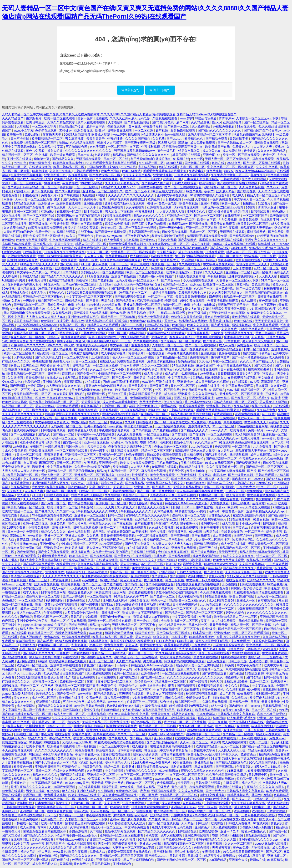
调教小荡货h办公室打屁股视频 (107, 321)
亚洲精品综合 (52, 382)
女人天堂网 (147, 758)
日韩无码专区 (258, 775)
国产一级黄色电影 (171, 228)
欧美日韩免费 (249, 220)
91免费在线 (264, 483)
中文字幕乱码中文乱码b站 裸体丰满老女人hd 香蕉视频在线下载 (212, 378)
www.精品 (214, 568)
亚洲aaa (196, 284)
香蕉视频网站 (178, 532)
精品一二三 (112, 767)
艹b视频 (35, 779)
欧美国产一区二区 (72, 325)
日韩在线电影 (95, 706)
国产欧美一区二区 (177, 126)
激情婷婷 (250, 151)
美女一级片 (86, 118)
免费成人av (277, 738)
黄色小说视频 (67, 758)
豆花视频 (66, 864)
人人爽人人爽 (263, 147)
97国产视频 (194, 191)
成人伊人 (238, 195)
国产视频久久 (45, 511)
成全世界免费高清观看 (192, 588)
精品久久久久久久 (54, 532)
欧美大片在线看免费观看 (82, 228)
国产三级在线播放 (204, 552)
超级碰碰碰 (53, 609)
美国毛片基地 (101, 864)
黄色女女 (38, 487)
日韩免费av (235, 649)
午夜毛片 (61, 625)
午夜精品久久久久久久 (136, 511)
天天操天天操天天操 (232, 750)
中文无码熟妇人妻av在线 (247, 722)
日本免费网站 (225, 288)
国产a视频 (236, 673)
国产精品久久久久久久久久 (157, 831)
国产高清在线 (220, 248)
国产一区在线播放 (23, 434)
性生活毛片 (140, 475)
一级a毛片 (39, 370)
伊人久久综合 (173, 402)
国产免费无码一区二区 (105, 175)
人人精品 (258, 337)
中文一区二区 (267, 487)
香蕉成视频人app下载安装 (152, 617)
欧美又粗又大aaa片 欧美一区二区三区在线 (59, 799)
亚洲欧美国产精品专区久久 (51, 483)
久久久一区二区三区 (156, 365)
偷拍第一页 (42, 159)
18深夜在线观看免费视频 (45, 228)
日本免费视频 (45, 803)
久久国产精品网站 (252, 564)
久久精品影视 (201, 122)
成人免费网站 (201, 126)
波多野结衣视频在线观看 (56, 288)
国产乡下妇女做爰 (138, 544)
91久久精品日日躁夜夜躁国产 (176, 653)
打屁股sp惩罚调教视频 (26, 175)
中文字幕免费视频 (185, 617)
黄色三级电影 (265, 333)
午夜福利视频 (151, 147)
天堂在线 (23, 126)
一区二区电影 (242, 447)
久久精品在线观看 (83, 143)
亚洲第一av (265, 718)
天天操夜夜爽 (78, 588)
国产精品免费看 (217, 139)
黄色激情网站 (261, 284)
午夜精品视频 (20, 487)
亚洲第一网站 (115, 783)
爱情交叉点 (91, 710)
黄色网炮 (8, 240)
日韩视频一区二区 (115, 406)
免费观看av (245, 345)
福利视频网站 (55, 600)
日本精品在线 (27, 288)
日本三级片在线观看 (125, 451)
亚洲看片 (184, 394)
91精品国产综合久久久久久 (39, 264)
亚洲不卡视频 (210, 203)
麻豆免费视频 (30, 819)
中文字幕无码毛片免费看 (40, 479)
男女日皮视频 (139, 503)
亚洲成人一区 (173, 179)
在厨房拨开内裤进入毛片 (25, 284)
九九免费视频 (228, 220)
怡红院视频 (144, 811)
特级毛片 (156, 329)
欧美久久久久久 (198, 325)
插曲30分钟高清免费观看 (165, 455)
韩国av (256, 795)
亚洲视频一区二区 (33, 811)
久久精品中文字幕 (51, 147)
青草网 (42, 827)
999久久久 (55, 345)
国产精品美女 (126, 301)
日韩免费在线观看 (208, 783)
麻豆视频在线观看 (74, 337)
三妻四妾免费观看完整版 (259, 815)
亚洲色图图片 (144, 629)
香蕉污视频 (223, 447)
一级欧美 (30, 301)
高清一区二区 (98, 422)
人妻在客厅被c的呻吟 (19, 232)
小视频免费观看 (39, 528)
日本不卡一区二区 (59, 726)
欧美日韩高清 (163, 568)
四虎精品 (281, 568)
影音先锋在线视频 (183, 130)
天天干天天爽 (105, 507)
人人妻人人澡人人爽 (171, 212)
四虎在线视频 (78, 175)
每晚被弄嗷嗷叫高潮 (85, 353)
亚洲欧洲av (46, 203)
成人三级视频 (222, 536)
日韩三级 (203, 823)
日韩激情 (270, 523)
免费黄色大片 (242, 147)
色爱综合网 (33, 382)
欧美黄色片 (238, 430)
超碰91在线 (239, 248)
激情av (64, 143)
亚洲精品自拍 (26, 661)
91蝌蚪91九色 (35, 726)
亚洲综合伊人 (129, 686)
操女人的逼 (55, 151)
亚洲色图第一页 (55, 175)
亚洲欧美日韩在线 (219, 406)
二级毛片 (37, 609)
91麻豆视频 (235, 771)
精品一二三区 (38, 580)
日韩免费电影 (57, 305)
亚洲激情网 (108, 438)
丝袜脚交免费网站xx (243, 276)
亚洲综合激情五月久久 (252, 264)
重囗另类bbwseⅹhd (198, 402)
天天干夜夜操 (218, 722)
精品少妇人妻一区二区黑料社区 (208, 540)
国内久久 (45, 434)
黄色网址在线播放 (209, 337)
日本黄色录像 (59, 580)
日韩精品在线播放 (181, 410)
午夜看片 (8, 641)
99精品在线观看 (25, 203)
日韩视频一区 (111, 613)
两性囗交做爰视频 (213, 795)
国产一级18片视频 (146, 621)
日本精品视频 (193, 455)
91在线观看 (281, 406)
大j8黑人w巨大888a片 (77, 742)
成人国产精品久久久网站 (213, 382)
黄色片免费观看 (43, 840)
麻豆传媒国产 (51, 248)
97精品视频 (275, 584)
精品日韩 (119, 155)
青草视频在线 (267, 600)
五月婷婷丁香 (118, 394)
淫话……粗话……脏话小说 (167, 313)
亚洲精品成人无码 (184, 807)
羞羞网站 (181, 758)
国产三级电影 (180, 536)
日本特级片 (253, 649)
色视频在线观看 (83, 860)
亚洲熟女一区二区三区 (90, 515)
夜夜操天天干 (52, 135)
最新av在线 (258, 860)
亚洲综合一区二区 (111, 455)
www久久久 (116, 702)
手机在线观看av (168, 463)
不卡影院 (47, 268)
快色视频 (88, 195)
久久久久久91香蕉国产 (202, 499)
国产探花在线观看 (73, 775)
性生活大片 (37, 220)
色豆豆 (25, 515)
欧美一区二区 (225, 609)
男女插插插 (264, 499)
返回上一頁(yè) (160, 90)
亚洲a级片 (48, 212)
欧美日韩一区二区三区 (253, 224)
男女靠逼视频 (75, 139)
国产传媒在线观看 (197, 163)
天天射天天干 (96, 139)
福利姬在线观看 (264, 159)
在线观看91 (146, 641)
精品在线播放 (93, 240)
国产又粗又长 (264, 365)
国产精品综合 (12, 410)
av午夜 (283, 710)
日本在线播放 (80, 653)
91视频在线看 (133, 499)
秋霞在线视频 (185, 738)
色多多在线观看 (46, 130)
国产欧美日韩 (70, 264)
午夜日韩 (243, 767)
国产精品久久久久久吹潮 (55, 706)
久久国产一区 (204, 288)
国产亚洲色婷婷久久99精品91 (23, 572)
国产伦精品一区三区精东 (174, 633)
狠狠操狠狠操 (273, 288)
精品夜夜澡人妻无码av (257, 228)
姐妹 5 (229, 171)
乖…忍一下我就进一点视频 (138, 228)
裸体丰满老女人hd (237, 337)
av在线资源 (71, 657)
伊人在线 (69, 791)
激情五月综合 (104, 220)
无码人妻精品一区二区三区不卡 (210, 135)
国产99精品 (55, 220)
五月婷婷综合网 (74, 702)
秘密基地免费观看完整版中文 (183, 147)
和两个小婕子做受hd (71, 341)
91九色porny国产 (77, 783)
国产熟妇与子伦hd (220, 483)
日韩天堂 (86, 220)
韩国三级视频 (175, 580)
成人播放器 (140, 746)
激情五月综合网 (74, 596)
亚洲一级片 (27, 649)
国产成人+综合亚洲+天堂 (34, 179)
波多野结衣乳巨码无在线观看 (125, 203)
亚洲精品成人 (170, 260)
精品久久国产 (38, 738)
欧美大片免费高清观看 (32, 240)
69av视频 (233, 390)
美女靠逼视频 (142, 568)
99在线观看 (18, 633)
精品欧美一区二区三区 (240, 297)
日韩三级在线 (188, 831)
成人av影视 (100, 264)
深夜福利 (83, 280)
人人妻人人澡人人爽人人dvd (96, 268)
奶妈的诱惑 (282, 228)
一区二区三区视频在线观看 (181, 673)
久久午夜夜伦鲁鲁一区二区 (230, 175)
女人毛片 (24, 495)
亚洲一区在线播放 (20, 159)
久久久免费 (229, 329)
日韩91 (76, 580)
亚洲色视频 (209, 353)
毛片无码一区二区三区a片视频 (223, 207)
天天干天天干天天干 (83, 207)
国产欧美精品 (135, 483)
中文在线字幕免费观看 (65, 240)
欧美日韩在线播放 (211, 686)
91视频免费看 (17, 528)
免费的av (70, 649)
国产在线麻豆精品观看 (227, 349)
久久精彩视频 (236, 690)
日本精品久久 (99, 641)
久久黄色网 (279, 386)
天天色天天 (15, 491)
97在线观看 (93, 382)
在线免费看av (86, 329)
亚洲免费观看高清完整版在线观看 (105, 576)
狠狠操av (249, 203)
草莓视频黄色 (26, 641)
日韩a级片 (195, 856)
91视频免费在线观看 (22, 256)
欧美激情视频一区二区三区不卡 (188, 268)
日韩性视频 (144, 422)
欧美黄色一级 (23, 767)
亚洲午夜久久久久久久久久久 (265, 240)
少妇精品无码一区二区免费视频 (103, 272)
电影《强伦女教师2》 (104, 337)
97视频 (12, 649)
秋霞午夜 (259, 856)
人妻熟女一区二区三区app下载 (258, 118)
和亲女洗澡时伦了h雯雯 (168, 236)
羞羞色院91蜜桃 (221, 321)
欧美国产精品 (64, 179)
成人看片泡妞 (154, 374)
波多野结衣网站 (244, 540)
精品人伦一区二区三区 (91, 244)
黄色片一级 (159, 600)
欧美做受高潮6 (134, 609)
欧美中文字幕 (207, 220)
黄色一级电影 (168, 203)
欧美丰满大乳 (50, 260)
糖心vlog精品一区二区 (147, 722)
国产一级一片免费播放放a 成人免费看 (258, 357)
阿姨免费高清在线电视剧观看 (121, 260)
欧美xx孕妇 (155, 321)
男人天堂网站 (45, 406)
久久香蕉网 (98, 147)
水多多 (9, 199)
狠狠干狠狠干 (210, 528)
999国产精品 (109, 580)
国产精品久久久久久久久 (138, 560)
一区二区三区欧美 (86, 187)
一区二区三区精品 (157, 434)
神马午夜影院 (136, 455)
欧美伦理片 (10, 629)
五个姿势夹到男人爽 (16, 467)
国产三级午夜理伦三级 (141, 143)
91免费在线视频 (98, 276)
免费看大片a (50, 195)
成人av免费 (227, 345)
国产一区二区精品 (257, 122)
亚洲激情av (18, 329)
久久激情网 (16, 378)
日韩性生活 (178, 856)
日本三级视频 (107, 677)
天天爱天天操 (91, 402)
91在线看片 (10, 609)
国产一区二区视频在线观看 (262, 163)
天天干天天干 (64, 244)
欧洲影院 (72, 220)
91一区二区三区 (224, 426)
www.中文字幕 (23, 130)
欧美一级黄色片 (40, 163)
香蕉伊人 (171, 321)
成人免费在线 (232, 151)
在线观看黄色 (230, 499)
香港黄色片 (109, 686)
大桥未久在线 (23, 357)
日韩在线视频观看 (54, 430)
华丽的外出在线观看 (246, 653)
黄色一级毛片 (167, 151)
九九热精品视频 (190, 649)
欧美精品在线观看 (259, 560)
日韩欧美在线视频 (253, 584)
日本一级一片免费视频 (23, 532)
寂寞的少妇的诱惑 (123, 641)
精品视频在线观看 (258, 835)
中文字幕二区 (120, 345)
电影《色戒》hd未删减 (84, 305)
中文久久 (232, 686)
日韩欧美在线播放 (20, 763)
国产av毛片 (45, 641)
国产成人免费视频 (68, 191)
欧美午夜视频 (189, 203)
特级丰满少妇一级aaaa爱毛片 (87, 572)
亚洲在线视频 (65, 268)
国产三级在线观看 (20, 422)
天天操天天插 (268, 276)
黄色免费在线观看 (163, 475)
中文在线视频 (115, 771)
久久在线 (155, 819)
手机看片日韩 (38, 280)
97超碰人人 (21, 191)
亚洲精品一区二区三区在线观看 (133, 252)
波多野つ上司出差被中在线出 (216, 738)
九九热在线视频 (107, 179)
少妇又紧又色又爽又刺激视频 (247, 576)
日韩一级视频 (274, 677)
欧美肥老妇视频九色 (139, 426)
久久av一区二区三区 (194, 742)
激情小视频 (137, 333)
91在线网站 (52, 284)
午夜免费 (47, 734)
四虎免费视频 (85, 398)
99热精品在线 (112, 305)
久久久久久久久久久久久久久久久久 (249, 605)
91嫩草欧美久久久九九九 (265, 313)
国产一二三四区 (132, 325)
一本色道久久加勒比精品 (192, 175)
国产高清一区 (134, 584)
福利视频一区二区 (45, 682)
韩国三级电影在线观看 (214, 653)
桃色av (134, 649)
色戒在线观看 (117, 126)
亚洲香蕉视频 (20, 483)
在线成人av (157, 288)
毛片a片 (264, 398)
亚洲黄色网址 (281, 349)
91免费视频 (214, 171)
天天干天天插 (97, 447)
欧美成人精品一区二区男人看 (113, 637)
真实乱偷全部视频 (118, 224)
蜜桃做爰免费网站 (55, 556)
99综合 (92, 479)
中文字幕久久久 (256, 422)
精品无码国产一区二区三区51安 (210, 811)
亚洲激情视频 (163, 175)
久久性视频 (113, 495)
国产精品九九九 (157, 856)
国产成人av (274, 479)
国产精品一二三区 (71, 815)
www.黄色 (116, 426)
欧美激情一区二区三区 (54, 645)
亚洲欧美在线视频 (184, 548)
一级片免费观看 (221, 199)
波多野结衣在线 (278, 803)
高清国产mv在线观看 (17, 244)
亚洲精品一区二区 (180, 216)
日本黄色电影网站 (54, 592)
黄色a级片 (279, 212)
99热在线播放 (12, 216)
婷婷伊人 (78, 483)
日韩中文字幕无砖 (264, 305)
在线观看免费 (220, 588)
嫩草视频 (162, 130)
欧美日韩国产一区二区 (23, 475)
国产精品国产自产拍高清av (263, 130)
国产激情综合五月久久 (97, 657)
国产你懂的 (180, 434)
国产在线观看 (201, 536)
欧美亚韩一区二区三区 (219, 284)
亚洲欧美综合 (54, 548)
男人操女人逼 (204, 609)
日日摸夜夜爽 (30, 195)
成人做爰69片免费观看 (85, 779)
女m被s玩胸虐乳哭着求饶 (28, 309)
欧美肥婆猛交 (196, 483)
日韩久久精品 (276, 337)
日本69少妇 (71, 272)
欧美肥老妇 (185, 710)
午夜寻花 (91, 463)
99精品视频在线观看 (201, 256)
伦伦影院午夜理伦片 (55, 321)
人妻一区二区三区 (193, 167)
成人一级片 (219, 706)
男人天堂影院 (85, 179)
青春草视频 (19, 580)
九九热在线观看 (190, 264)
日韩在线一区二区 (27, 734)
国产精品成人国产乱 (156, 183)
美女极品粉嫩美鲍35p (87, 390)
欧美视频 (179, 325)
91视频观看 (56, 370)
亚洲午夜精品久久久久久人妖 (31, 787)
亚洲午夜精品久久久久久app (266, 511)
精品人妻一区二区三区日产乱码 (268, 195)
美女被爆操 (266, 378)
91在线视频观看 (240, 519)
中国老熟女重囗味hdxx (103, 167)
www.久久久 (220, 430)
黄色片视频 (158, 532)
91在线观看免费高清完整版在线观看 (112, 163)
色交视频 (42, 155)
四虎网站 (205, 475)
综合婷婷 (167, 702)
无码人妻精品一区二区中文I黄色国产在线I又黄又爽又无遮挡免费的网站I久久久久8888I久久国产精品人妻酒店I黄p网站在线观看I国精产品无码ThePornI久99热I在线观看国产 (119, 114)
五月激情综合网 (77, 147)
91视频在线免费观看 (117, 216)
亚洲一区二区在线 (36, 523)
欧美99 (109, 390)
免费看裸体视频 (55, 795)
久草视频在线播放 (222, 779)
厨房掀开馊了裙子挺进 (234, 305)
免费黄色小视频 (95, 199)
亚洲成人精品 (226, 191)
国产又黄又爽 (159, 386)
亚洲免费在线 (84, 130)
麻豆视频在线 (81, 552)
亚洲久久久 (57, 293)
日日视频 (153, 609)
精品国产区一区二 (51, 301)
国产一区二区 (92, 584)
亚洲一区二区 (54, 536)
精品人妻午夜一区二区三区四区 (42, 629)
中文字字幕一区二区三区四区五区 (231, 167)
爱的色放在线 (187, 361)
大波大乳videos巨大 (28, 613)
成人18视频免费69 (248, 434)
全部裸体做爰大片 (199, 698)
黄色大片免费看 (131, 580)
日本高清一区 (203, 633)
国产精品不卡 (43, 244)
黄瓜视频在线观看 (192, 406)
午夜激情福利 (153, 126)
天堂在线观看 (220, 503)
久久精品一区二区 (152, 163)
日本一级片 (269, 256)
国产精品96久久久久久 (239, 568)
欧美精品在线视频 (208, 710)
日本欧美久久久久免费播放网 (65, 252)
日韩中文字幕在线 (150, 187)
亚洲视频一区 (109, 463)
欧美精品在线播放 (202, 637)
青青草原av (227, 118)
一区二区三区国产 (256, 216)
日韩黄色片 (89, 690)
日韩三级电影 (238, 661)
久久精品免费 (267, 410)
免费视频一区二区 (72, 682)
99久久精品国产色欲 (172, 625)
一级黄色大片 (246, 487)
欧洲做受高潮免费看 (62, 746)
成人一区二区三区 (141, 653)
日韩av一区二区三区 (204, 232)
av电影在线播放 (209, 386)
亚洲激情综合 (122, 864)
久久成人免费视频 (130, 434)
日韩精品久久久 (220, 515)
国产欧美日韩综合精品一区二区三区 (33, 187)
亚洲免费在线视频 (26, 248)
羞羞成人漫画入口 (182, 337)
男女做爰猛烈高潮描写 (180, 329)
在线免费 (17, 143)
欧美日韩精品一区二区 (48, 139)
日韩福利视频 (125, 309)
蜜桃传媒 (152, 835)
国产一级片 (165, 758)
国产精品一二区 (64, 434)
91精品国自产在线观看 (103, 325)
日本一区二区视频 (30, 455)
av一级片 (269, 414)
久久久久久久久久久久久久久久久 (89, 151)
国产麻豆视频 (123, 523)
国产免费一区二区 (54, 503)
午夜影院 (87, 507)
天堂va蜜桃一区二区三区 (80, 284)
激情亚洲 (39, 467)
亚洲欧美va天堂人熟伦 (84, 317)
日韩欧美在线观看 (120, 130)
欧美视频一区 (72, 309)
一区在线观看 (156, 353)
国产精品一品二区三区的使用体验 (71, 471)
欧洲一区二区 (260, 682)
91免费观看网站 (112, 544)
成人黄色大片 (236, 495)
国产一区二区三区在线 (39, 216)
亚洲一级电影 (208, 807)
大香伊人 (114, 588)
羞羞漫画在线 (141, 345)
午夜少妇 (107, 649)
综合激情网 (274, 532)
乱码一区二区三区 (267, 268)
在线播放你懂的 (40, 167)
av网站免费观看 (277, 791)
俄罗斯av (107, 605)
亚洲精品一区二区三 (155, 414)
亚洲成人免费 (75, 536)
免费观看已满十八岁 (193, 293)
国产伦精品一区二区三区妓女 (141, 179)
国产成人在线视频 (254, 179)
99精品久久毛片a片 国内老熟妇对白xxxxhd (81, 848)
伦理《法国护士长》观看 (158, 686)
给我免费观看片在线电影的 (128, 244)
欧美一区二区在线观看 (60, 118)
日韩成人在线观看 (185, 183)
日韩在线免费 (275, 730)
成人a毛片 (172, 374)
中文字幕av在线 (263, 686)
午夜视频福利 (145, 212)
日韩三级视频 (241, 503)
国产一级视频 (199, 682)
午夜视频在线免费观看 (183, 353)
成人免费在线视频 (203, 143)
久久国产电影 (167, 252)
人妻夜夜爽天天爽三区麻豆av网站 (74, 410)
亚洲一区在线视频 (97, 442)
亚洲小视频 (106, 329)
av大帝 (255, 382)
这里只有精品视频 (26, 321)
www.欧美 (96, 633)
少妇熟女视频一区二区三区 (80, 544)
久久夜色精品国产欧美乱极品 (188, 248)
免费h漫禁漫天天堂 (144, 398)
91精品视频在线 (238, 795)
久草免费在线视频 (215, 702)
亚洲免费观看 (217, 661)
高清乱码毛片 (271, 382)
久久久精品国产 (13, 118)
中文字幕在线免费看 (262, 495)
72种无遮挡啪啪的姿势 (273, 236)
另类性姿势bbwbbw (24, 544)
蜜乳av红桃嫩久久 (254, 831)
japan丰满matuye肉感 (38, 625)
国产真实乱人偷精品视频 (91, 313)
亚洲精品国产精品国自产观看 (34, 519)
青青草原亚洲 (268, 207)
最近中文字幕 (193, 564)
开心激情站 (24, 584)
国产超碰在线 (89, 438)
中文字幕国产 (12, 710)
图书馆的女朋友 (151, 645)
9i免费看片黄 (122, 459)
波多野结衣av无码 (120, 669)
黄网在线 (135, 126)
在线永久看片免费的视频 (25, 548)
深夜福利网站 (73, 382)
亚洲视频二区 (33, 795)
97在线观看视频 (183, 365)
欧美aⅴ (16, 365)
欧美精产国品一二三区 (18, 511)
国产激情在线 (199, 224)
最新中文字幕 (96, 126)
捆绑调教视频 (239, 455)
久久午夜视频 (136, 207)
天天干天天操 (219, 625)
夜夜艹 (209, 191)
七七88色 (20, 163)
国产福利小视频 (102, 556)
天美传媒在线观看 (223, 224)
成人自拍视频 (140, 256)
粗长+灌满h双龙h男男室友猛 (189, 706)
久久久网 (54, 309)
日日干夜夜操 (166, 641)
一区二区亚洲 (144, 130)
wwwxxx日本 (164, 779)
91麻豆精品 (217, 390)
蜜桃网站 (248, 410)
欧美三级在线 (140, 264)
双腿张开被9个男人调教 (195, 560)
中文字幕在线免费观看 (238, 386)
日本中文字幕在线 (252, 329)
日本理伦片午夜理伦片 (149, 459)
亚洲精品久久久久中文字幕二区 (157, 519)
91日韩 (180, 256)
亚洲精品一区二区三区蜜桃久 (103, 191)
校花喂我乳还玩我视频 (92, 345)
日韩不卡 (53, 337)
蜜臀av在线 (169, 406)
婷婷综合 (124, 475)
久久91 (129, 422)
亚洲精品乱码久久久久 (133, 268)
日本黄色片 (233, 341)
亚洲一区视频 (263, 272)
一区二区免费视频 (36, 410)
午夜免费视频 (53, 613)
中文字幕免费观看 (275, 653)
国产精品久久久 (63, 159)
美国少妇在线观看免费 (23, 260)
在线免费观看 (157, 378)
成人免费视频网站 (235, 742)
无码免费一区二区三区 (67, 426)
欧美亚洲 (154, 199)
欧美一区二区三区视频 (20, 353)
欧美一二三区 (259, 742)
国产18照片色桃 (163, 122)
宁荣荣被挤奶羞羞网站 (253, 426)
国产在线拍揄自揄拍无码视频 (238, 183)
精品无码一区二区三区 (41, 143)
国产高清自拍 (72, 710)
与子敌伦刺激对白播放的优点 (151, 159)
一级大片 (217, 333)
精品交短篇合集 (184, 714)
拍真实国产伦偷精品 (257, 353)
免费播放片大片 (151, 402)
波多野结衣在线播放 (194, 321)
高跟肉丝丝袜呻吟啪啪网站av (106, 386)
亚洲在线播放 (166, 382)
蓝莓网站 (243, 284)
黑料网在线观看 (105, 734)
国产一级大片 (215, 791)
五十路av (106, 284)
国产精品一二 (175, 613)
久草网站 (47, 686)
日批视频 (93, 483)
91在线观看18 (255, 673)
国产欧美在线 (247, 191)
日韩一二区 (116, 515)
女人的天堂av (131, 710)
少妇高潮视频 (79, 831)
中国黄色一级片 (177, 349)
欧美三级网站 (132, 171)
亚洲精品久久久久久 (239, 333)
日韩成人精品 (30, 276)
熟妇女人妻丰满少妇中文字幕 (129, 714)
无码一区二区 (186, 220)
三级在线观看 (204, 767)
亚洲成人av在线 (151, 844)
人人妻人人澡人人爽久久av (220, 438)
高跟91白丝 (18, 536)
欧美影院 (218, 823)
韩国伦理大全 (76, 447)
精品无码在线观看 (269, 734)
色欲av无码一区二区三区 (255, 418)
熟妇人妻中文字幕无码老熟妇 (40, 560)
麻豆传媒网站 (200, 758)
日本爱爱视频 (276, 811)
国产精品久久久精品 (130, 220)
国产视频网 (18, 386)
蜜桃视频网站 (257, 232)
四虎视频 (216, 297)
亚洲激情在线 (140, 576)
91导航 (70, 677)
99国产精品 (79, 422)
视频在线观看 (12, 795)
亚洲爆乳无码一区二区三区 (142, 305)
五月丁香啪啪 (242, 268)
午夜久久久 (231, 754)
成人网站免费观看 (145, 730)
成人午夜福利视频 (191, 252)
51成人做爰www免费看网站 (152, 763)
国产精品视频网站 (137, 122)
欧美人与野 (16, 726)
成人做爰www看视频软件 (120, 402)
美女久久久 (258, 175)
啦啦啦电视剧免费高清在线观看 (221, 240)
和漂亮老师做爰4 (260, 370)
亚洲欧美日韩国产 (48, 767)
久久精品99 (183, 370)
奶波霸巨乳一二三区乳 (142, 702)
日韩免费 (160, 556)
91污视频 (188, 260)
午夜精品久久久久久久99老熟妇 (178, 438)
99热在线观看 (42, 361)
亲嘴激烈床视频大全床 (71, 633)
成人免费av (41, 390)
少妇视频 (91, 617)
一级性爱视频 (55, 447)
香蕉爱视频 (265, 568)
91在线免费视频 (187, 528)
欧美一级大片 (231, 203)
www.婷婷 (186, 118)
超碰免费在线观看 (193, 301)
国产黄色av (148, 240)
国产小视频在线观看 (160, 584)
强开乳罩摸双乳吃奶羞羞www (135, 151)
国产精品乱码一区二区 (222, 459)
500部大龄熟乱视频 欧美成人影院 (87, 135)
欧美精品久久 (194, 139)
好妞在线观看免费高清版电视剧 (225, 309)
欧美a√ (101, 130)
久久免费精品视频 (252, 187)
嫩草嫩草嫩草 (221, 357)
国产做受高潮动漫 (100, 519)
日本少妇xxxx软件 (249, 523)
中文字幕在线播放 (60, 467)
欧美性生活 (31, 365)
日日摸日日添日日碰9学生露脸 (239, 374)
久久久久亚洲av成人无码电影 (130, 118)
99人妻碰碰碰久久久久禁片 (65, 386)
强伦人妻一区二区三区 (57, 475)
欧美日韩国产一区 (41, 633)
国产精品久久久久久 (195, 430)
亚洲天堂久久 (196, 212)
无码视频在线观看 (89, 159)
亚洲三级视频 (233, 122)
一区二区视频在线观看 (171, 426)
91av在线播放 (247, 126)
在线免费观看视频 (202, 787)
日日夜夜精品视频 (133, 410)
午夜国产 (37, 447)
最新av (221, 507)
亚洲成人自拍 (20, 293)
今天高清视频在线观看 (199, 280)
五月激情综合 (101, 357)
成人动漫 (228, 523)
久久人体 (132, 645)
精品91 (101, 471)
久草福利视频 (80, 827)
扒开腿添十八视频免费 (111, 232)
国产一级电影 (90, 605)
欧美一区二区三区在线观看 (242, 155)
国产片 (280, 365)
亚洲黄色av (107, 665)
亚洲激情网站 (272, 548)
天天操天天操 (32, 673)
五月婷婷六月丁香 (41, 329)
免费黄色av (138, 321)
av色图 (49, 414)
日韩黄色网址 (111, 710)
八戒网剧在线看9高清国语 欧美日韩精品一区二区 (113, 418)
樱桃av (280, 147)
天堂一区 (104, 844)
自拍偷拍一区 (144, 682)
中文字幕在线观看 (266, 325)
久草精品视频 (164, 511)
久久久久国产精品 (138, 139)
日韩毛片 (77, 617)
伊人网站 (45, 852)
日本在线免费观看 (233, 370)
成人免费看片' (114, 240)
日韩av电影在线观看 (253, 738)
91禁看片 (264, 203)
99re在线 (54, 791)
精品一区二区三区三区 (157, 451)
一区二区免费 (149, 795)
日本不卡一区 (235, 491)
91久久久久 (189, 519)
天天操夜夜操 (123, 629)
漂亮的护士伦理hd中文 (116, 617)
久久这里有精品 (15, 228)
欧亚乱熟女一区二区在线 (28, 337)
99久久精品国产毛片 (135, 337)
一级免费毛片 (201, 645)
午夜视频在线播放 (99, 815)
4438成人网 (174, 163)
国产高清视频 (142, 430)
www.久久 (273, 430)
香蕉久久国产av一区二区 (51, 617)
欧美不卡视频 (36, 746)
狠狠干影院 (110, 787)
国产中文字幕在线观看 (54, 552)
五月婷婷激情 (192, 803)
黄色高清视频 (269, 301)
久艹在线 (96, 831)
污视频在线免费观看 (131, 361)
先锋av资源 (159, 337)
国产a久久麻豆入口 (48, 357)
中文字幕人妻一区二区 (250, 199)
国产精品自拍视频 (81, 503)
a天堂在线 (212, 532)
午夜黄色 (116, 422)
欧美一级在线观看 (63, 155)
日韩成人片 (28, 645)
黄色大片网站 (78, 523)
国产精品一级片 (141, 738)
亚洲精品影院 (93, 203)
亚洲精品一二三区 (238, 272)
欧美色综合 (40, 171)
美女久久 (62, 803)
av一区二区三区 (153, 564)
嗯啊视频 (166, 398)
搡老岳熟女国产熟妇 (207, 556)
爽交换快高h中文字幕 (55, 365)
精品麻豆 (282, 827)
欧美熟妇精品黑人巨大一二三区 (110, 341)
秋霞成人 (269, 374)
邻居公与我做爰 (206, 118)
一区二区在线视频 (100, 596)
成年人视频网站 (262, 455)
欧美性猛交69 (209, 831)
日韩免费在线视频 (175, 232)
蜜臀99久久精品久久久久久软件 (78, 414)
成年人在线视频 (43, 191)
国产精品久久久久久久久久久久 (220, 130)
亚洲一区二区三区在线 (202, 228)
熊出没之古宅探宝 (110, 143)
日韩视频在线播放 (118, 799)
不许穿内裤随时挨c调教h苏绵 (37, 325)
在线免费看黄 (199, 349)
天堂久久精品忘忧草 (62, 122)
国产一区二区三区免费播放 (156, 491)
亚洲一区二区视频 (180, 288)
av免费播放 (71, 183)
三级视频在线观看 (143, 552)
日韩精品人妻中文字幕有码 (237, 714)
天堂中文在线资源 (55, 779)
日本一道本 (85, 155)
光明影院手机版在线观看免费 (207, 236)
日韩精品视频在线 (251, 621)
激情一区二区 (173, 305)
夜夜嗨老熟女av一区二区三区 (169, 244)
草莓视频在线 (233, 422)
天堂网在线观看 (68, 406)
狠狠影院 (132, 442)
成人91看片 (151, 260)
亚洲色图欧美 (146, 309)
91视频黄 (282, 605)
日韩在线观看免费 (86, 171)
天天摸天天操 (59, 827)
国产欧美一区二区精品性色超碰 (110, 621)
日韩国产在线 (244, 483)
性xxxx (217, 122)
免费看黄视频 (200, 357)
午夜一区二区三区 (226, 361)
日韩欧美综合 (33, 252)
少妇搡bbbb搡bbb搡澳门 (257, 827)
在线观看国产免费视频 (30, 207)
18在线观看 (240, 382)
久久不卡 (273, 187)
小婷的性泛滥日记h (163, 293)
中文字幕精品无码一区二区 (56, 807)
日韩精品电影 (75, 301)
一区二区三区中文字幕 (124, 147)
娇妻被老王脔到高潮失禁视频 (176, 718)
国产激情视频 (186, 686)
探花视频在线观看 (275, 690)
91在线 (101, 195)
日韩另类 (139, 378)
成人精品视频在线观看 (240, 244)
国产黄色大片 (60, 390)
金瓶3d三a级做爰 (236, 682)
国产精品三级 (162, 487)
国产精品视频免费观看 (131, 297)
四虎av (40, 398)
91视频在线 (181, 159)
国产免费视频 (73, 199)
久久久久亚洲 (214, 272)
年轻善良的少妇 (263, 726)
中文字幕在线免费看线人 (235, 365)
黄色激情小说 (49, 856)
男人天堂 (9, 718)
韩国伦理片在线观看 (187, 155)
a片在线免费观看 (225, 621)
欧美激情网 (121, 467)
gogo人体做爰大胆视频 (255, 507)
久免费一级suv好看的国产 (157, 276)
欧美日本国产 (79, 556)
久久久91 (14, 349)
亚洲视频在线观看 (160, 207)
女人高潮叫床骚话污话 (39, 463)
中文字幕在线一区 (108, 499)
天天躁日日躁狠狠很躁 (191, 297)
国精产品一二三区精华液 (119, 317)
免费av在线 (52, 637)
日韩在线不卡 (239, 139)
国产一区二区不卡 (138, 191)
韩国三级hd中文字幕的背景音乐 (79, 216)
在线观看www (178, 224)
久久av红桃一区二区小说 (107, 370)
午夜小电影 (197, 171)
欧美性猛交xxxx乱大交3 (221, 564)
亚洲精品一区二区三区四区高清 (242, 394)
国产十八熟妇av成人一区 (235, 143)
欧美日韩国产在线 (218, 147)
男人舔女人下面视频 (119, 212)
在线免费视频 (65, 329)
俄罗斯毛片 (34, 118)
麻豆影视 (158, 268)
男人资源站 (113, 609)
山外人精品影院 (96, 426)
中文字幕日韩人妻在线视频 (227, 471)
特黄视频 (66, 187)
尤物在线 (102, 118)
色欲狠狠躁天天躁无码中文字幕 (130, 447)
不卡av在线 (128, 167)
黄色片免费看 (36, 151)
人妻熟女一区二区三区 (168, 345)
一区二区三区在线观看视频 (251, 633)
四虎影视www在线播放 (84, 795)
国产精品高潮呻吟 (242, 236)
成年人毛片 (39, 293)
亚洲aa (115, 819)
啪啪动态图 (10, 515)
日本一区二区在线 (116, 159)
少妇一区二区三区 (65, 438)
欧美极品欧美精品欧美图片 (68, 661)
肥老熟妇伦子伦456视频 (123, 706)
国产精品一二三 (209, 329)
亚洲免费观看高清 (202, 398)
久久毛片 (81, 288)
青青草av (167, 370)
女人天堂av (226, 451)
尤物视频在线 (222, 268)
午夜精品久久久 (101, 523)
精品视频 (134, 135)
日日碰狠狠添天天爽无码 (118, 536)
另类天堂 (96, 645)
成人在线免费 (171, 803)
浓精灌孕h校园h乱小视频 (131, 815)
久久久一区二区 (98, 252)
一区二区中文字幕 (45, 126)
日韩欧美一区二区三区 (87, 803)
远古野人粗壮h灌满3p (173, 143)
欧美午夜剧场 (56, 487)
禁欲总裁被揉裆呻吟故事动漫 (136, 605)
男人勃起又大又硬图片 (258, 341)
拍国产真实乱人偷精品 (87, 495)
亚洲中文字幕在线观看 (173, 195)
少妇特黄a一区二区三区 (221, 187)
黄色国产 (90, 665)
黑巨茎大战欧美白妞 (160, 220)
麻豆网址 (69, 374)
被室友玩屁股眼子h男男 (146, 394)
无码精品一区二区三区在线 (179, 795)
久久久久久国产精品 (272, 151)
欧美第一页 (15, 135)
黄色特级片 (136, 353)
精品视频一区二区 (254, 390)
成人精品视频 (147, 167)
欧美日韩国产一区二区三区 (134, 390)
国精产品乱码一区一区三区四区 (36, 333)
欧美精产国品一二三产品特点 (121, 540)
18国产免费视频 (102, 280)
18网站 (218, 244)
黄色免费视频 (85, 750)
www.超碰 (35, 536)
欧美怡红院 (207, 183)
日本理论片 (179, 637)
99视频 (251, 207)
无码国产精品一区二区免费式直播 (106, 722)
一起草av (123, 665)
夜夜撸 (34, 268)
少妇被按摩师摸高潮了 (174, 552)
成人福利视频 (198, 779)
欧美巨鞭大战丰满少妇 (69, 163)
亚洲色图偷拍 (195, 459)
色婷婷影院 (103, 155)
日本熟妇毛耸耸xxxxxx (153, 767)
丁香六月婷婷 (130, 365)
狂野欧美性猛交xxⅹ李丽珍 (185, 272)
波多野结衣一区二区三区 (115, 682)
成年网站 (183, 122)
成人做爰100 (212, 151)
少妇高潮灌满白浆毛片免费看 (269, 309)
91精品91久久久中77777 (118, 187)
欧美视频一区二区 (211, 669)
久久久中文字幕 (267, 167)
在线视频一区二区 (70, 212)
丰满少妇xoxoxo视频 (97, 629)
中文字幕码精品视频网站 (46, 783)
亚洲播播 (243, 726)
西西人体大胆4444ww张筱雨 (255, 171)
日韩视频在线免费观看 (131, 329)
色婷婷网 (74, 722)
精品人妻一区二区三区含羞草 (251, 625)
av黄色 (273, 422)
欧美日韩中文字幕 (218, 799)
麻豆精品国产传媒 (72, 126)
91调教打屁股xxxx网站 (191, 511)
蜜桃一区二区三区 (70, 463)
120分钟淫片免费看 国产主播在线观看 (28, 341)
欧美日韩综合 (206, 260)
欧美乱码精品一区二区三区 (26, 374)
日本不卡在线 (20, 139)
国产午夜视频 (70, 195)
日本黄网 (262, 386)
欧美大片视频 (111, 171)
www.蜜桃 (223, 398)
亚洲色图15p (212, 155)
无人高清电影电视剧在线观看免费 (27, 313)
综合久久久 (282, 455)
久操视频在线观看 (165, 118)
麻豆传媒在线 (60, 860)
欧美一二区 (212, 487)
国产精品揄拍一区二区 (30, 305)
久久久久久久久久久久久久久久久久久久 (196, 677)
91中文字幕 (21, 844)
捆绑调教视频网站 (234, 657)
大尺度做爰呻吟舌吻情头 (82, 613)
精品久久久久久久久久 (150, 216)
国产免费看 (276, 232)
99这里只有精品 (92, 183)
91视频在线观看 (65, 232)
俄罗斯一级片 (89, 260)
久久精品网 (242, 406)
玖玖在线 (219, 163)
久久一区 (197, 159)
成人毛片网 (228, 694)
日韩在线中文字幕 (203, 750)
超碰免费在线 (35, 378)
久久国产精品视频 (91, 609)
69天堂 (70, 345)
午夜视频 (60, 540)
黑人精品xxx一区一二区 (49, 722)
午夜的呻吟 (115, 139)
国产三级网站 (111, 248)
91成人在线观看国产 (220, 463)
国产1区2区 (274, 852)
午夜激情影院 (60, 224)
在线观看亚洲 (270, 220)
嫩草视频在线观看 (248, 260)
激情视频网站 (242, 325)
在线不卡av (86, 232)
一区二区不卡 (255, 532)
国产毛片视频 (221, 325)
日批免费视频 (86, 677)
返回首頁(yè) (130, 90)
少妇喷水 (117, 442)
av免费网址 (90, 580)
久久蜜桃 (70, 609)
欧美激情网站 (120, 807)
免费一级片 (44, 232)
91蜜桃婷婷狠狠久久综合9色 (210, 195)
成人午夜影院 (201, 244)
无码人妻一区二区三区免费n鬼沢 (228, 159)
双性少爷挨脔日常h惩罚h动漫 (229, 212)
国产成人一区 (242, 799)
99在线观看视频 (89, 787)
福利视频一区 (96, 394)
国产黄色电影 (213, 341)
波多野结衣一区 (159, 479)
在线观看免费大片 (81, 592)
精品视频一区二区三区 (18, 155)
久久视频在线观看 (146, 341)
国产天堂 (93, 301)
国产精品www (171, 280)
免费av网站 (33, 135)
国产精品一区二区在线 (62, 491)
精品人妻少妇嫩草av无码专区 (191, 414)
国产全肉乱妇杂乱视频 (162, 742)
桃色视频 (132, 240)
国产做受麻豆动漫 (249, 463)
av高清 (188, 199)
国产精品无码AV (106, 694)
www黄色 (148, 382)
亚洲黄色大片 (239, 860)
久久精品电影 (62, 313)
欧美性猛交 (273, 588)
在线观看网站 (223, 414)
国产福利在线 (163, 852)
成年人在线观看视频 (92, 122)
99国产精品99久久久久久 (174, 848)
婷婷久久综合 (236, 613)
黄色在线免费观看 (217, 317)
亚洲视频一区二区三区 (81, 455)
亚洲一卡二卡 (230, 831)
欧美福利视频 (71, 584)
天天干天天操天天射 (269, 321)
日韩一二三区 (119, 264)
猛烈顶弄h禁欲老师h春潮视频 (158, 301)
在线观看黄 (233, 216)
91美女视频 (262, 519)
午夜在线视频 (77, 621)
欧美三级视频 (198, 313)
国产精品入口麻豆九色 (232, 763)
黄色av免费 (118, 313)
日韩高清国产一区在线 (145, 232)
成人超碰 (170, 394)
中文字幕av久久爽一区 (33, 272)
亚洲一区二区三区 (26, 212)
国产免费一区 (87, 374)
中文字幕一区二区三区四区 (186, 775)
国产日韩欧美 (121, 288)
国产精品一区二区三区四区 (265, 467)
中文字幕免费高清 (250, 665)
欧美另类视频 (75, 548)
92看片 (55, 272)
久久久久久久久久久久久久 (61, 576)
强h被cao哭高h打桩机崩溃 (121, 382)
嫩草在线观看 (57, 207)
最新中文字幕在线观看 (121, 831)
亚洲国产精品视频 (124, 276)
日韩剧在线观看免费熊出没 (127, 199)
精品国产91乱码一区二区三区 (240, 548)
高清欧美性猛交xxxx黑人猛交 (195, 451)
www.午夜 (38, 844)
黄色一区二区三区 (183, 386)
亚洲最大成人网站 (116, 600)
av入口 (71, 236)
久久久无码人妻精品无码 (122, 183)
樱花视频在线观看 (87, 349)
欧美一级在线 (244, 321)
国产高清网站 (188, 240)
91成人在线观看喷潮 (191, 276)
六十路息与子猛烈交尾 (79, 560)
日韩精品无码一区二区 (95, 378)
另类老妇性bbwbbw (60, 398)
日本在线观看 (94, 212)
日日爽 (255, 702)
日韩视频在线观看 (170, 309)
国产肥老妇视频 (214, 649)
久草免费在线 (111, 349)
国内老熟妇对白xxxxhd (248, 479)
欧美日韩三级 (36, 122)
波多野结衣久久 (199, 426)
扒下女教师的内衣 (137, 236)
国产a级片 (21, 758)
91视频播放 (52, 183)
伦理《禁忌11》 (100, 487)
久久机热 (159, 139)
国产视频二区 (129, 677)
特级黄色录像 (69, 333)
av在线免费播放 (224, 126)
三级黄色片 (86, 236)
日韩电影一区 (198, 625)
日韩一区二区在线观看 (26, 183)
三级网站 (272, 394)
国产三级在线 (39, 224)
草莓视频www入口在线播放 (166, 333)
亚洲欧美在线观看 (69, 203)
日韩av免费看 (167, 240)
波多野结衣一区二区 (133, 293)
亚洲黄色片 (58, 523)
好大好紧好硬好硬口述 (69, 394)
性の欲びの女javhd (109, 236)
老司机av (66, 130)
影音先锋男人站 (112, 483)
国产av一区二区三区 (209, 216)
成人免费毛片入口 (172, 730)
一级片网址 (36, 386)
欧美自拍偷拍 (196, 471)
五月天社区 (177, 471)
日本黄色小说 (160, 548)
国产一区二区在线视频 (201, 345)
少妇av (88, 309)
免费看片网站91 (117, 256)
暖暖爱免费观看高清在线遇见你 (165, 171)
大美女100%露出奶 (236, 710)
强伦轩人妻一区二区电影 (189, 515)
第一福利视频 (87, 746)
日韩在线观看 (230, 179)
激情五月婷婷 (243, 536)
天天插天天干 (228, 552)
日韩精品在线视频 (158, 325)
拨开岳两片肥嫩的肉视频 (149, 224)
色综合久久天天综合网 (187, 317)
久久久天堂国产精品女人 (226, 293)
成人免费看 (122, 568)
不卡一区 (224, 479)
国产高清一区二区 (112, 479)
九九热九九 (79, 645)
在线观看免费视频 (26, 430)
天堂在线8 (115, 122)
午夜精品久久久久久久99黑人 (98, 511)
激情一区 (269, 155)
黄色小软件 (179, 787)
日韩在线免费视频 (111, 207)
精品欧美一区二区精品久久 (188, 600)
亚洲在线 (181, 398)
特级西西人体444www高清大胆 (164, 135)
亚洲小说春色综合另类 (142, 370)
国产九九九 (175, 139)
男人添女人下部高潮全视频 (105, 548)
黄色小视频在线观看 (246, 317)
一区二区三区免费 (106, 365)
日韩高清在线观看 (270, 297)
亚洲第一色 (142, 487)
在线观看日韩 (66, 564)
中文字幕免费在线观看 (219, 264)
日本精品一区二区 (212, 495)
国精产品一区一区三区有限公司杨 (133, 572)
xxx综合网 (234, 163)
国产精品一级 (239, 702)
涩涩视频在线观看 (206, 370)
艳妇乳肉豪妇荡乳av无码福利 (254, 135)
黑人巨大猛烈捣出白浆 (113, 398)
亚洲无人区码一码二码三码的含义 (138, 284)
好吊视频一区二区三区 (124, 471)
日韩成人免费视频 (190, 572)
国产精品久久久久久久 (39, 653)
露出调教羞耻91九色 (83, 430)
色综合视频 (202, 848)
